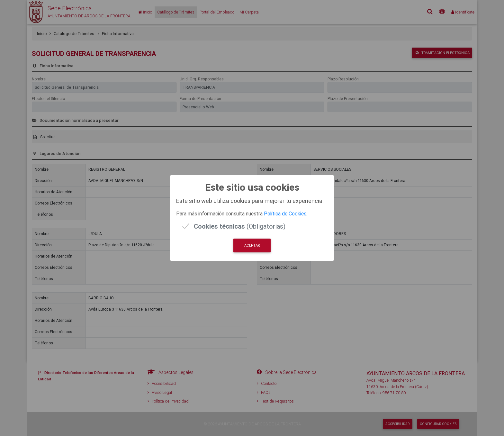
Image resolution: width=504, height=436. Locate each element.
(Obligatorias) (240, 226)
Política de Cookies (285, 213)
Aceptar (252, 245)
